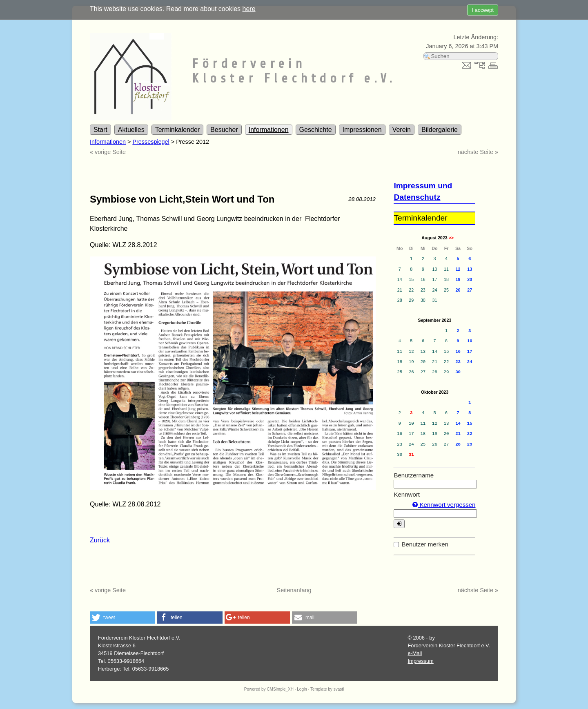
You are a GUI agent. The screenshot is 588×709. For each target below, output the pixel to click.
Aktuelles (131, 130)
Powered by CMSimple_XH (269, 689)
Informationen (269, 130)
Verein (402, 130)
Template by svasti (327, 689)
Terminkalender (177, 130)
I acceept (483, 10)
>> (451, 238)
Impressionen (362, 130)
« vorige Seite (108, 152)
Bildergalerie (440, 130)
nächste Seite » (478, 152)
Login (302, 689)
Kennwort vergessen (444, 505)
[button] (122, 618)
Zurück (100, 540)
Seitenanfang (294, 590)
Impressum (420, 661)
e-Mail (415, 653)
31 (411, 455)
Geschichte (316, 130)
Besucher (224, 130)
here (249, 9)
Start (100, 130)
